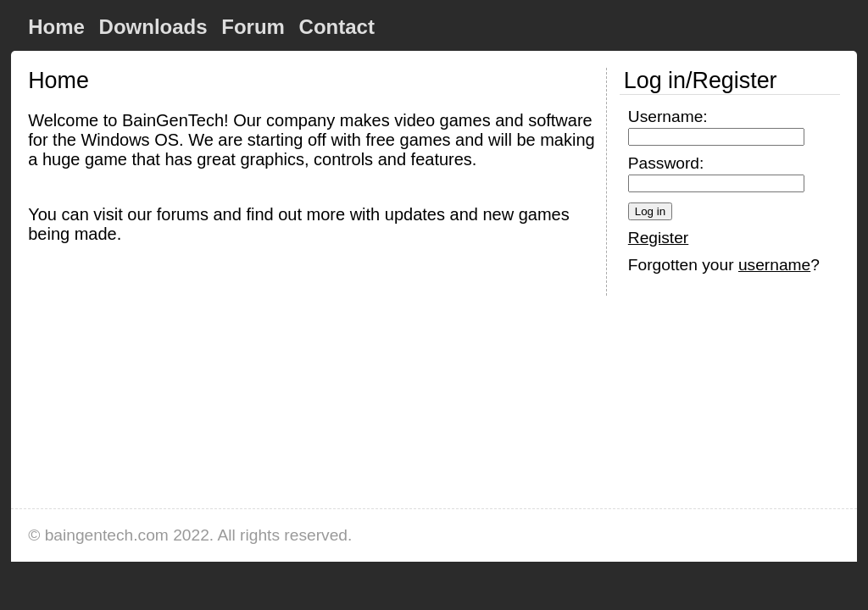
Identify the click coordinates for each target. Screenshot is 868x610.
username (774, 265)
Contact (337, 27)
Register (658, 238)
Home (56, 27)
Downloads (153, 27)
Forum (253, 27)
